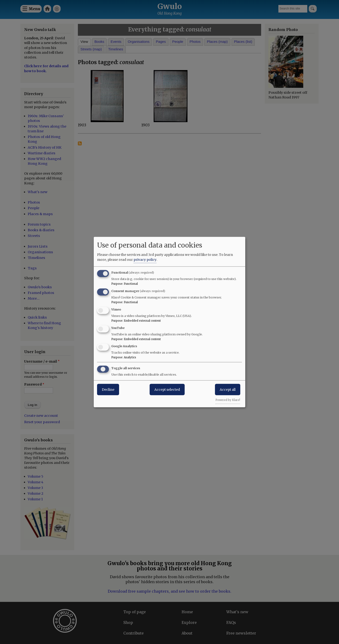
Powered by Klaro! (228, 400)
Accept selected (167, 390)
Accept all (228, 390)
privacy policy (145, 260)
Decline (108, 390)
